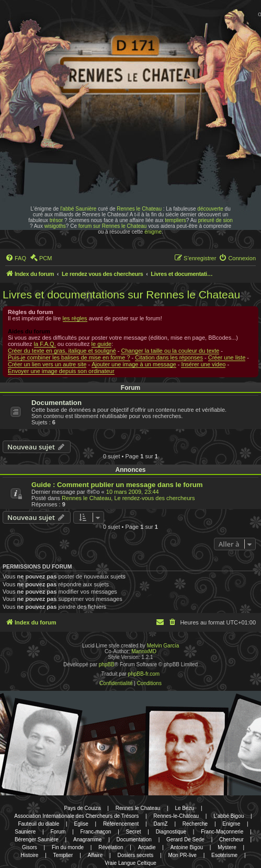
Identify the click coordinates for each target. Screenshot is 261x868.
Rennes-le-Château (176, 816)
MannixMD (144, 651)
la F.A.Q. (45, 344)
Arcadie (147, 847)
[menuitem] (16, 258)
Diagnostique (171, 832)
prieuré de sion (215, 220)
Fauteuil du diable (38, 824)
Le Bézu (184, 808)
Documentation (56, 403)
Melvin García (163, 646)
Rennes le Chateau (139, 209)
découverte (210, 209)
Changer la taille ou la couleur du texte (170, 351)
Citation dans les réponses (169, 357)
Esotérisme (224, 855)
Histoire (30, 855)
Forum (58, 832)
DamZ (160, 824)
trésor (56, 220)
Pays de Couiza (82, 808)
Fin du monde (68, 847)
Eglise (81, 824)
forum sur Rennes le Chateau (113, 226)
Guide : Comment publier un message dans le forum (117, 485)
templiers (175, 220)
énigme (153, 232)
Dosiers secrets (135, 855)
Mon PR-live (182, 855)
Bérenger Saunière (37, 840)
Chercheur (231, 840)
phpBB (107, 664)
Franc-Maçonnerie (222, 832)
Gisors (30, 847)
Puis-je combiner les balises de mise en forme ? (69, 357)
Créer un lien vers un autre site (47, 364)
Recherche (195, 824)
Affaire (95, 855)
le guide (102, 344)
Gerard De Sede (185, 840)
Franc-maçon (96, 832)
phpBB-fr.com (144, 674)
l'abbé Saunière (78, 209)
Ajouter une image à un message (134, 364)
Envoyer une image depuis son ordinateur (61, 371)
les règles (75, 318)
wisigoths (55, 226)
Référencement (121, 824)
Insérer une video (203, 364)
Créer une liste (227, 357)
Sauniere (25, 832)
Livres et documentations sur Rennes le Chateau (121, 294)
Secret (134, 832)
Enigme (231, 824)
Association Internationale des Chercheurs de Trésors (76, 816)
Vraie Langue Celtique (130, 863)
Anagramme (87, 840)
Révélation (111, 847)
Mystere (227, 847)
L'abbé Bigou (229, 816)
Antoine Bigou (187, 847)
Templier (63, 855)
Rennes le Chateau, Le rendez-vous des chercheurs (128, 498)
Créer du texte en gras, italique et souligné (62, 351)
